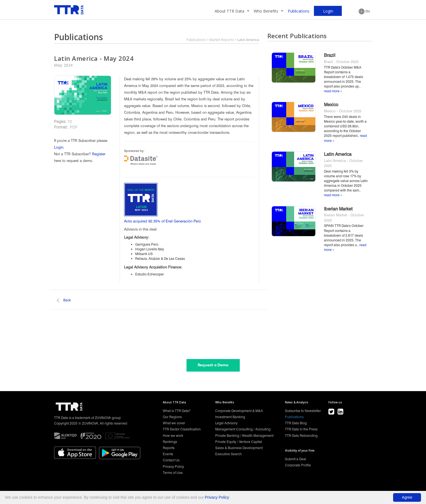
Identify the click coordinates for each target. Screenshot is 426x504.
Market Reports (222, 40)
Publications (299, 11)
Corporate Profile (298, 465)
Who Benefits (268, 11)
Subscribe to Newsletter (303, 411)
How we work (173, 436)
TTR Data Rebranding (301, 436)
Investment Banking (230, 417)
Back (67, 300)
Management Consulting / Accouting (243, 429)
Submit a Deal (296, 459)
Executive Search (228, 454)
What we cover (174, 423)
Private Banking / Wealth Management (244, 436)
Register (99, 154)
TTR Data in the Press (301, 429)
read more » (333, 91)
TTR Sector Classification (182, 429)
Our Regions (172, 417)
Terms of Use (173, 473)
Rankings (170, 442)
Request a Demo (213, 365)
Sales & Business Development (239, 448)
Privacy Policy (173, 467)
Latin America (248, 40)
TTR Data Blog (296, 423)
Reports (169, 448)
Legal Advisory (226, 423)
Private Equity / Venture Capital (239, 442)
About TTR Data (232, 11)
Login (59, 147)
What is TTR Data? (177, 411)
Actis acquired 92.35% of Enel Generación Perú (162, 221)
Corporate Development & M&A (239, 411)
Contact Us (171, 460)
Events (168, 454)
